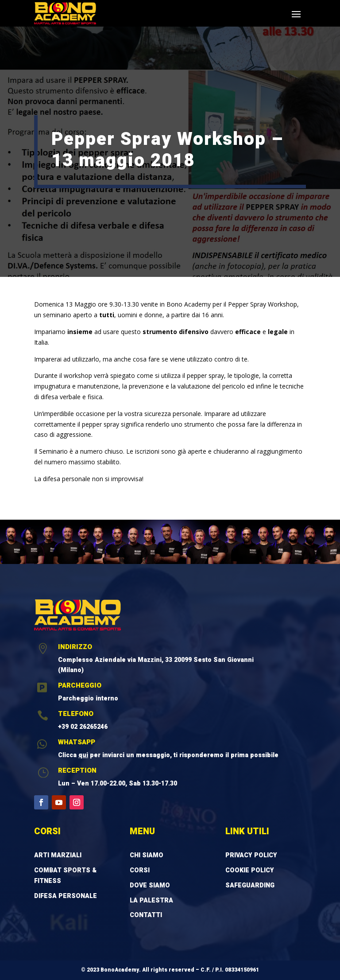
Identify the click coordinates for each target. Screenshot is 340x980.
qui (83, 755)
